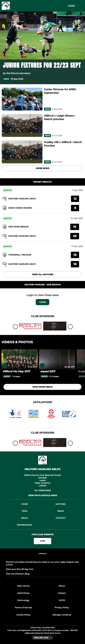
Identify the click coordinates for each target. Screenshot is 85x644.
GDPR (62, 600)
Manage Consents (62, 615)
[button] (80, 79)
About (62, 586)
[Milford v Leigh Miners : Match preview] (22, 126)
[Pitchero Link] (42, 557)
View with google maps (43, 495)
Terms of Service (23, 608)
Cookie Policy (23, 615)
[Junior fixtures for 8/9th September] (22, 99)
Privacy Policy (62, 608)
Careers (62, 593)
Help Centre (23, 586)
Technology (23, 600)
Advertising (23, 593)
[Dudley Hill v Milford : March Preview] (22, 152)
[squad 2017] (57, 359)
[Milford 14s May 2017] (20, 359)
